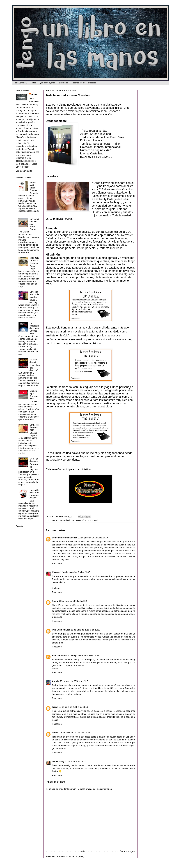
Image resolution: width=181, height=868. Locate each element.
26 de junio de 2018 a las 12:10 (75, 733)
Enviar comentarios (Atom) (72, 857)
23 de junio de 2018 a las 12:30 (85, 630)
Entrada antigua (127, 851)
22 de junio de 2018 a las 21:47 (75, 572)
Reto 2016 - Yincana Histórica (34, 260)
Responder (57, 564)
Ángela (56, 681)
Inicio (82, 851)
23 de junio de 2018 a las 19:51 (75, 681)
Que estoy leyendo (48, 83)
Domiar (56, 733)
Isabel (55, 707)
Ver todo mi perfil (24, 171)
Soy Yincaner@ (77, 520)
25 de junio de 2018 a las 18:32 (74, 707)
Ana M (55, 601)
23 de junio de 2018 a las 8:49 (73, 601)
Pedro (34, 95)
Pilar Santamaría (60, 655)
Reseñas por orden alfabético (84, 83)
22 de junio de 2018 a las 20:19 (93, 538)
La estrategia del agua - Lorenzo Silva (34, 328)
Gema (55, 761)
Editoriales (63, 83)
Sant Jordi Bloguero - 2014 (34, 427)
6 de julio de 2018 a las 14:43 (73, 761)
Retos (33, 83)
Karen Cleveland (63, 520)
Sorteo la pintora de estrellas (34, 294)
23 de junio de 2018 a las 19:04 (84, 655)
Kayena (56, 572)
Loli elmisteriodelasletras (65, 538)
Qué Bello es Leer (61, 630)
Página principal (20, 83)
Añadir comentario (56, 782)
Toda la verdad (91, 520)
